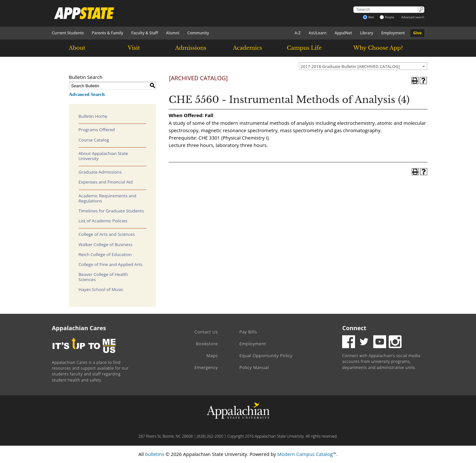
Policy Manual (254, 367)
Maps (212, 356)
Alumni (173, 33)
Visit (134, 48)
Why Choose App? (378, 48)
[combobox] (363, 66)
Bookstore (207, 344)
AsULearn (318, 33)
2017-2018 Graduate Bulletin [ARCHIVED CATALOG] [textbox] (350, 66)
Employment (393, 33)
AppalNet (343, 33)
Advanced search (413, 17)
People (387, 17)
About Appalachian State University (104, 156)
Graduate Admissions (100, 172)
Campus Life (304, 48)
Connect (354, 328)
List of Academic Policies (103, 221)
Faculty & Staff (145, 33)
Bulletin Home (93, 116)
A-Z (298, 33)
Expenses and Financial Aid (106, 182)
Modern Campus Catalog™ (307, 454)
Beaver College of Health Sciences (103, 277)
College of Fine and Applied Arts (111, 264)
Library (367, 33)
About (77, 48)
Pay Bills (248, 332)
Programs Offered (97, 130)
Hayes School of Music (101, 289)
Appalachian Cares (79, 328)
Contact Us (206, 332)
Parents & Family (108, 33)
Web (369, 17)
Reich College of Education (105, 254)
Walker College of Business (106, 244)
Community (198, 33)
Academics (248, 48)
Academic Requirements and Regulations (108, 198)
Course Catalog (94, 140)
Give (417, 33)
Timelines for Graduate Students (111, 211)
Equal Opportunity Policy (266, 356)
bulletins (155, 454)
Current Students (68, 33)
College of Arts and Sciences (107, 234)
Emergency (206, 367)
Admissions (190, 48)
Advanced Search (87, 94)
